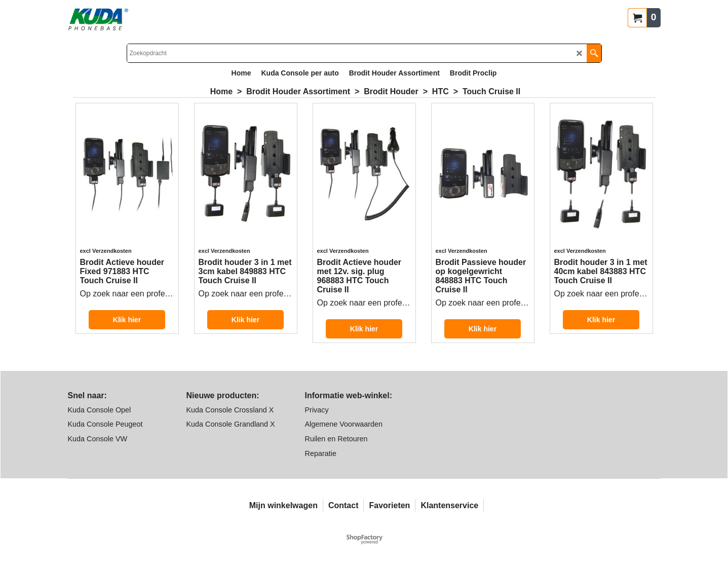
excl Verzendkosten (106, 251)
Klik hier (127, 320)
